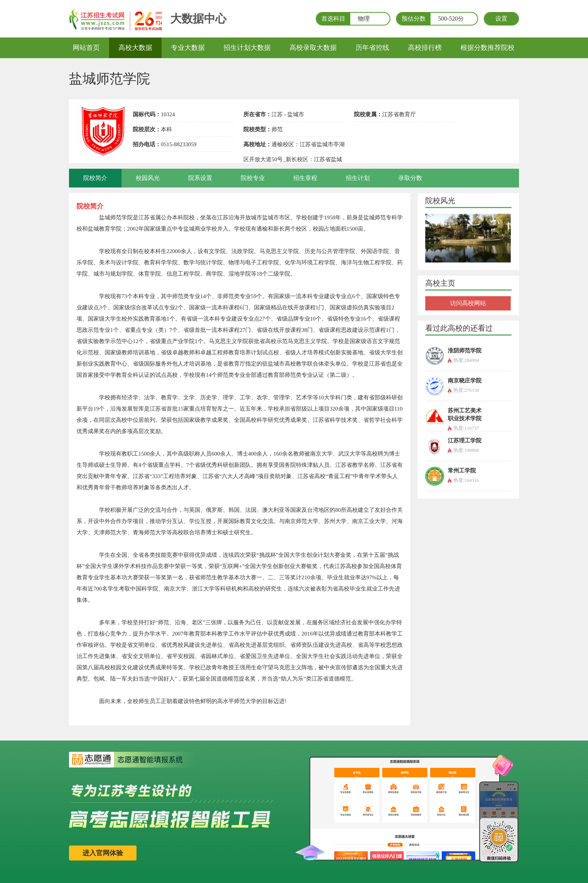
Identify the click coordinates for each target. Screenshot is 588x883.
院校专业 (253, 178)
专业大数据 (188, 48)
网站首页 (86, 48)
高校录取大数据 (313, 48)
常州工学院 (462, 471)
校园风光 (148, 178)
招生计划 (358, 178)
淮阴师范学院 (465, 351)
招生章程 (305, 178)
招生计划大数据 (247, 48)
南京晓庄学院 (465, 381)
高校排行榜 (425, 48)
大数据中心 (198, 19)
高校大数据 (135, 48)
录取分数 (410, 178)
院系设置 (200, 178)
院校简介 (95, 178)
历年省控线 (372, 48)
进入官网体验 (103, 853)
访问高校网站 (468, 303)
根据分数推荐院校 (487, 48)
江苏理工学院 (465, 441)
